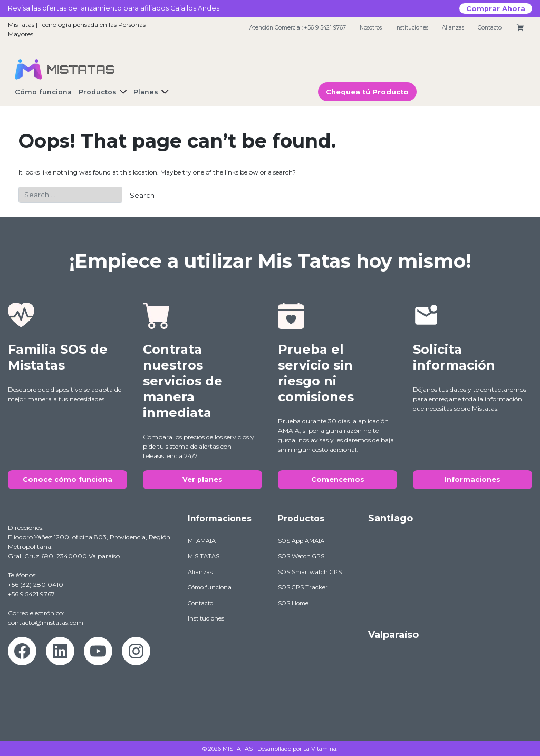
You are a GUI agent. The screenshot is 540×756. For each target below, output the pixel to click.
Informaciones (472, 479)
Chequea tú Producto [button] (367, 92)
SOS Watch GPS (301, 556)
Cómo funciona (210, 587)
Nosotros (371, 28)
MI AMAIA (202, 541)
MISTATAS (238, 749)
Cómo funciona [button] (43, 92)
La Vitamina (320, 749)
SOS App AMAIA (301, 541)
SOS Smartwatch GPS (310, 572)
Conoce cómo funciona (67, 479)
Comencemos (338, 479)
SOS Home (293, 603)
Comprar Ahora (496, 8)
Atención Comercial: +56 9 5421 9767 (298, 28)
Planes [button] (146, 92)
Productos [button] (98, 92)
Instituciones (412, 28)
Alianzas (453, 28)
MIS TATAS (204, 556)
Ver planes (202, 479)
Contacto (490, 28)
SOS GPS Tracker (303, 587)
